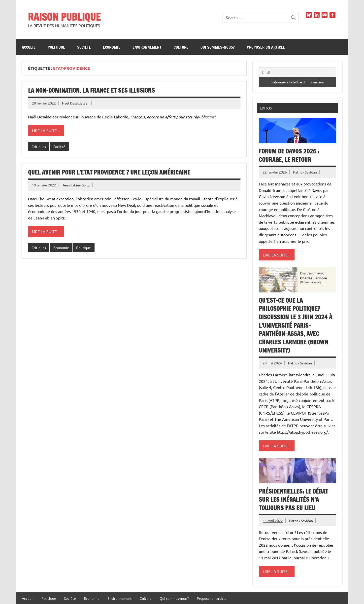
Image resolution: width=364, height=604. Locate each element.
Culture (181, 47)
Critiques (39, 146)
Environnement (147, 47)
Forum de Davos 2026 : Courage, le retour (289, 155)
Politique (56, 47)
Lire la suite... (46, 130)
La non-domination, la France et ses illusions (91, 90)
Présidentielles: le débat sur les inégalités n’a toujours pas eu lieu (293, 500)
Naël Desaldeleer (75, 103)
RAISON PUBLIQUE (64, 17)
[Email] (298, 72)
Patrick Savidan (305, 172)
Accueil (29, 47)
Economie (112, 47)
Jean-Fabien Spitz (76, 185)
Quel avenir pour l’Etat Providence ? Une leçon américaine (109, 172)
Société (84, 47)
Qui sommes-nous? (218, 47)
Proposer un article (266, 47)
